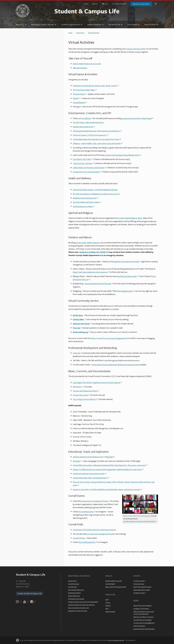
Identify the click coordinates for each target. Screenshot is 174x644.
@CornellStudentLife (88, 542)
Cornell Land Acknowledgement (144, 623)
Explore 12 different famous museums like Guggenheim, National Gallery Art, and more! (108, 469)
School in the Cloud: (82, 324)
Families (94, 4)
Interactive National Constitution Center (90, 473)
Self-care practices (80, 68)
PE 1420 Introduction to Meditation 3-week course (93, 194)
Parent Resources (74, 596)
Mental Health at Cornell (113, 581)
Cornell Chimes (79, 538)
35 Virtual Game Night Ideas (85, 90)
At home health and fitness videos (87, 202)
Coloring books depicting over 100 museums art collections (97, 131)
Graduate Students (74, 593)
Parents (108, 606)
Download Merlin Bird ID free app (99, 284)
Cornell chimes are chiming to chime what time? (140, 521)
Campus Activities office (136, 49)
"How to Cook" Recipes (83, 163)
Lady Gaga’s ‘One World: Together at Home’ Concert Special (97, 382)
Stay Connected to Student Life (78, 608)
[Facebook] (33, 602)
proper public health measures (88, 242)
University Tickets (140, 593)
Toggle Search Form (156, 4)
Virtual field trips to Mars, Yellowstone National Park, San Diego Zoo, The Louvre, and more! (110, 465)
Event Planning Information (142, 587)
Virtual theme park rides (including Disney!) (91, 478)
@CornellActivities (87, 512)
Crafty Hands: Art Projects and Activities (90, 168)
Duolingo (77, 461)
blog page (110, 457)
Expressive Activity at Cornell (78, 611)
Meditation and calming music (86, 198)
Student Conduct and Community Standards (83, 602)
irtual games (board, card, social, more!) (102, 86)
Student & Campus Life (87, 11)
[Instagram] (19, 602)
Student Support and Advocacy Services (81, 605)
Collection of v (79, 86)
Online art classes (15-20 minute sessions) (91, 135)
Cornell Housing (73, 584)
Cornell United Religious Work (130, 218)
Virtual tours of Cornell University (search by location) (94, 530)
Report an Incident (141, 4)
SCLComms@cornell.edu (117, 640)
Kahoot (77, 98)
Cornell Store (73, 587)
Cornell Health (110, 584)
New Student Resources (76, 590)
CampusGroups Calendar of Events (96, 501)
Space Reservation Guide (142, 590)
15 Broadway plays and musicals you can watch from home (97, 139)
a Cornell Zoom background (97, 534)
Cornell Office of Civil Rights (143, 620)
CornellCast (87, 118)
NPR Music (78, 387)
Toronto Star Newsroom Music (86, 391)
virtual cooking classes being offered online (123, 155)
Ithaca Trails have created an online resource (91, 272)
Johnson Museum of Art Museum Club (89, 457)
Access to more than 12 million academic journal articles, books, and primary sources (107, 489)
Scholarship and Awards (76, 599)
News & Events (110, 612)
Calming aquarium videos (84, 206)
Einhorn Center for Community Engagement (108, 338)
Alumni (86, 4)
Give (108, 609)
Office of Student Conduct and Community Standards (144, 613)
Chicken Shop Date (81, 395)
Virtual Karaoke (80, 102)
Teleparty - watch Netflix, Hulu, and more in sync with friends (98, 143)
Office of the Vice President (142, 606)
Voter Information (139, 626)
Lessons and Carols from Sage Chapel (138, 118)
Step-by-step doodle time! (84, 127)
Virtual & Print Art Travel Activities (87, 172)
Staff (107, 600)
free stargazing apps (126, 291)
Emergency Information (141, 609)
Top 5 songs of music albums (85, 399)
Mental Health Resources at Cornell (87, 64)
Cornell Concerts (140, 581)
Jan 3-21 (116, 194)
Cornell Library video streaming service (88, 122)
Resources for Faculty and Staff (116, 587)
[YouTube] (26, 602)
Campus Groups (139, 584)
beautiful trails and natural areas (127, 261)
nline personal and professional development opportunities (116, 365)
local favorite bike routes (128, 276)
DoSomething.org (81, 332)
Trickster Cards (80, 94)
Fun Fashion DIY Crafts (83, 159)
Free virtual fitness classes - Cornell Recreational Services (95, 190)
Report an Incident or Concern (143, 617)
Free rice (77, 328)
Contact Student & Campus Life (30, 593)
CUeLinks (77, 353)
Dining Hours (72, 581)
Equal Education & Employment (144, 629)
